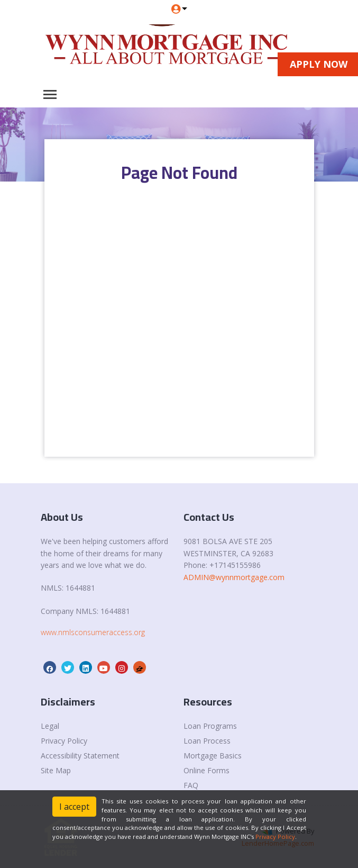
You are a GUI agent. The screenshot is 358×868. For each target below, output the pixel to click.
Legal (50, 726)
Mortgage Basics (213, 756)
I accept (74, 807)
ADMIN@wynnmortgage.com (234, 577)
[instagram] (122, 668)
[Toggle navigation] (50, 94)
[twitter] (68, 668)
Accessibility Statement (80, 756)
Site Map (56, 770)
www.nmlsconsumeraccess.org (93, 632)
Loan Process (207, 741)
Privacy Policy (64, 741)
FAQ (191, 785)
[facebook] (50, 668)
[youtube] (104, 668)
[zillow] (140, 668)
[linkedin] (86, 668)
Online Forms (206, 770)
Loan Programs (210, 726)
